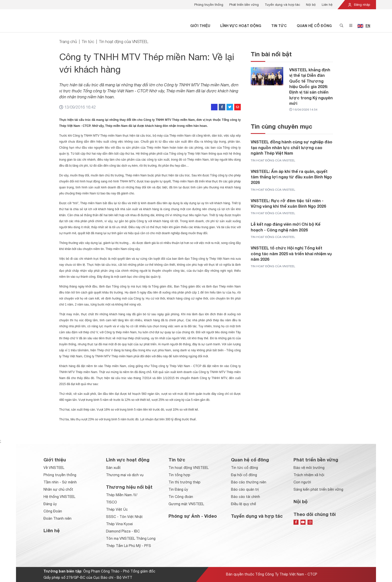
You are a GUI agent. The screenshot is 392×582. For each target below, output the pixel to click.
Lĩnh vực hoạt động (241, 26)
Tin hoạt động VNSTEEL (188, 468)
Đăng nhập (359, 5)
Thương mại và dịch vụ (125, 475)
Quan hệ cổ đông (314, 26)
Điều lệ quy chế (243, 504)
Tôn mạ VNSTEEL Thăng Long (131, 538)
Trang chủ (68, 42)
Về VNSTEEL (54, 468)
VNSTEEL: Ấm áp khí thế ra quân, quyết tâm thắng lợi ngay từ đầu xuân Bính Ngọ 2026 (291, 177)
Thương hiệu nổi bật (129, 487)
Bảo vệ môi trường (309, 468)
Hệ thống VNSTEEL (59, 497)
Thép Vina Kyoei (119, 524)
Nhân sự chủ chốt (58, 489)
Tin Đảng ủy (178, 489)
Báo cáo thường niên (249, 482)
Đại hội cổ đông (244, 475)
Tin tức (279, 26)
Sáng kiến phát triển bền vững (318, 489)
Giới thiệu (200, 26)
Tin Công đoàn (181, 497)
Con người (302, 482)
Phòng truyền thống (209, 5)
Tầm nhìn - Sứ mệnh (60, 482)
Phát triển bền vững (244, 5)
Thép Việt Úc (117, 509)
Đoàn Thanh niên (57, 518)
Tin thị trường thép (184, 482)
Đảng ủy (50, 504)
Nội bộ (311, 5)
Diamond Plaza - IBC (123, 531)
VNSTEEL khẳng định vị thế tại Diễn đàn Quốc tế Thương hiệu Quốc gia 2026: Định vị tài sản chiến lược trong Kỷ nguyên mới (311, 86)
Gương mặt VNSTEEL (186, 504)
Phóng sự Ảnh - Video (193, 516)
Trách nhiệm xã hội (309, 475)
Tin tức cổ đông (244, 468)
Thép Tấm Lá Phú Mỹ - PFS (128, 546)
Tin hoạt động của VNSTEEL (124, 42)
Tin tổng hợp (179, 475)
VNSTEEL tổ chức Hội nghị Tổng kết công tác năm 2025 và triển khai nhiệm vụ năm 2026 (291, 253)
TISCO (111, 502)
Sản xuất (113, 468)
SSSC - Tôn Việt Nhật (124, 517)
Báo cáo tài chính (245, 497)
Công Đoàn (53, 511)
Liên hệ (327, 5)
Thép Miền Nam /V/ (122, 495)
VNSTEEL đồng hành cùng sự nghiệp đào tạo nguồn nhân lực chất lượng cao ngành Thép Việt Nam (291, 147)
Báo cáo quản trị (245, 489)
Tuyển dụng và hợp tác (282, 5)
